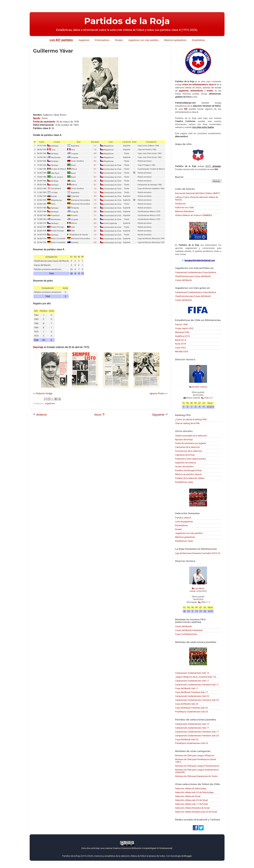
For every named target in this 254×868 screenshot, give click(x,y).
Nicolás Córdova (200, 387)
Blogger (188, 856)
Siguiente (160, 415)
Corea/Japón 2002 (184, 328)
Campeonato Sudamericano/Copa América (196, 272)
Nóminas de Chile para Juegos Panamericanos (197, 766)
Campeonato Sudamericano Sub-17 (192, 681)
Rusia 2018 (181, 344)
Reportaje (38, 347)
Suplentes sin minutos (186, 463)
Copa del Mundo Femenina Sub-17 (191, 692)
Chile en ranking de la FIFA (187, 423)
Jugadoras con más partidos (189, 533)
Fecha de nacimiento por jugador (191, 443)
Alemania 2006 (182, 332)
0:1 (95, 165)
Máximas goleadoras (185, 537)
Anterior (40, 415)
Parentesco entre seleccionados (190, 459)
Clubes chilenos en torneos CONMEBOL (194, 215)
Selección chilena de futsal (188, 796)
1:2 (95, 189)
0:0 (95, 153)
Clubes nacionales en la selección (191, 436)
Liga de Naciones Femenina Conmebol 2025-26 (198, 553)
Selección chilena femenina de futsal (192, 808)
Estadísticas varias (184, 482)
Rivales (119, 40)
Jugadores (84, 40)
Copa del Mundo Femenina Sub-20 (191, 708)
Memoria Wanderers (185, 211)
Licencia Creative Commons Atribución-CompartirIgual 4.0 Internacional (138, 848)
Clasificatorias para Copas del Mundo (193, 276)
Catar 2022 (181, 348)
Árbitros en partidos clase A (188, 474)
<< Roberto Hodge (43, 393)
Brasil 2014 (181, 340)
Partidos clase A (183, 518)
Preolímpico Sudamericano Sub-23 (192, 712)
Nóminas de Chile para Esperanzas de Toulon (196, 776)
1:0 (95, 150)
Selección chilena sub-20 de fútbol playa (194, 792)
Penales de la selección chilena (190, 478)
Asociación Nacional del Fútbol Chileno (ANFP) (197, 193)
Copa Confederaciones (186, 634)
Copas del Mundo (184, 280)
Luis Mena (200, 588)
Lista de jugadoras (184, 521)
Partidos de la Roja (127, 21)
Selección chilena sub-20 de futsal (191, 800)
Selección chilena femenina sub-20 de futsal (196, 812)
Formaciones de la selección (189, 451)
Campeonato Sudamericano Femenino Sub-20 (197, 700)
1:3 (208, 602)
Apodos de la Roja (184, 439)
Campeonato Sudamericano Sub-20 (192, 696)
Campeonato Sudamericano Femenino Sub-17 (197, 685)
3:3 (95, 196)
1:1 (95, 146)
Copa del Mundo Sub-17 (187, 688)
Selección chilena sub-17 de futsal (191, 804)
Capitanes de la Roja (185, 455)
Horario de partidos (184, 466)
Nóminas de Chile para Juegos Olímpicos (195, 755)
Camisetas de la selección (188, 447)
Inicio (100, 415)
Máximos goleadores (175, 40)
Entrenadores (102, 40)
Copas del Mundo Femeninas (189, 630)
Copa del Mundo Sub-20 (187, 704)
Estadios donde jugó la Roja (188, 470)
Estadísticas (198, 40)
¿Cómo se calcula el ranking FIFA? (191, 419)
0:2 (95, 161)
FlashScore (180, 204)
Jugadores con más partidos (143, 40)
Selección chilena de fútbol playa (191, 788)
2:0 (95, 181)
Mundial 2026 (182, 351)
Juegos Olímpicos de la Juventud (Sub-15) (196, 677)
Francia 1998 (181, 324)
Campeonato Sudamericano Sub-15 (192, 673)
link (186, 109)
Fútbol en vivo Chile (184, 207)
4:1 (211, 398)
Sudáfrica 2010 (182, 336)
